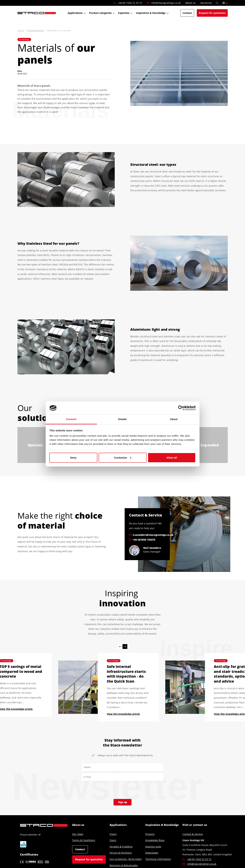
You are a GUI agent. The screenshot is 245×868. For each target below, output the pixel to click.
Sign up (123, 802)
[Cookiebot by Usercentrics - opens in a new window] (181, 408)
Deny (73, 458)
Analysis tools (153, 847)
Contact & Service (193, 834)
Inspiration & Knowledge (162, 825)
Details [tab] (123, 419)
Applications (118, 825)
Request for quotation (89, 859)
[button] (225, 3)
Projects (150, 834)
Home (21, 30)
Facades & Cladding (121, 847)
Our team (78, 834)
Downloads (152, 853)
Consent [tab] (71, 419)
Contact (80, 849)
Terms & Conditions (84, 840)
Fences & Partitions (121, 853)
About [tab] (174, 419)
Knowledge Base (35, 30)
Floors (113, 834)
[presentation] (108, 789)
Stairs (113, 840)
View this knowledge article (123, 714)
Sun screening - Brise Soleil (125, 859)
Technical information (158, 859)
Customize (123, 458)
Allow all (172, 458)
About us (78, 825)
